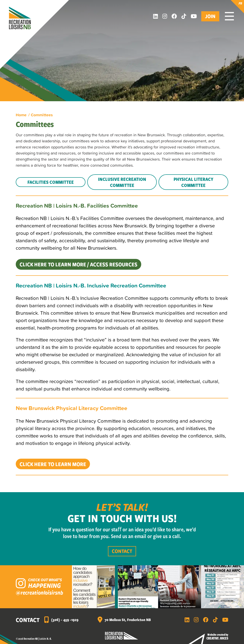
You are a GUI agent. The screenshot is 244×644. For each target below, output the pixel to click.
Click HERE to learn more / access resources (78, 264)
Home (21, 115)
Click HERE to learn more (53, 464)
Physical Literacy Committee (194, 182)
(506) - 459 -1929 (65, 620)
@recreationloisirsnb (39, 592)
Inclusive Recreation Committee (122, 182)
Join (210, 16)
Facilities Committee (51, 182)
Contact (122, 551)
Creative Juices (217, 638)
